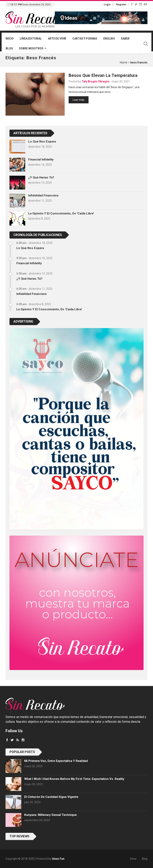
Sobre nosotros (31, 48)
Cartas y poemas (85, 39)
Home (124, 62)
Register (121, 4)
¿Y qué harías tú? (41, 177)
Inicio (10, 39)
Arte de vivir (57, 39)
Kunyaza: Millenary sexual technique (50, 815)
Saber (125, 39)
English (109, 39)
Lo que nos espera (42, 142)
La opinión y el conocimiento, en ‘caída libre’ (61, 213)
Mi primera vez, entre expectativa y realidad (56, 761)
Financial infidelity (41, 159)
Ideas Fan (58, 859)
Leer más (79, 100)
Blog (9, 48)
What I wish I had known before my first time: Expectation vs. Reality (74, 779)
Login (107, 4)
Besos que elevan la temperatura (103, 75)
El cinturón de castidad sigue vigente (51, 797)
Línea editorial (31, 39)
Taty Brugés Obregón (96, 81)
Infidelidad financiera (43, 195)
